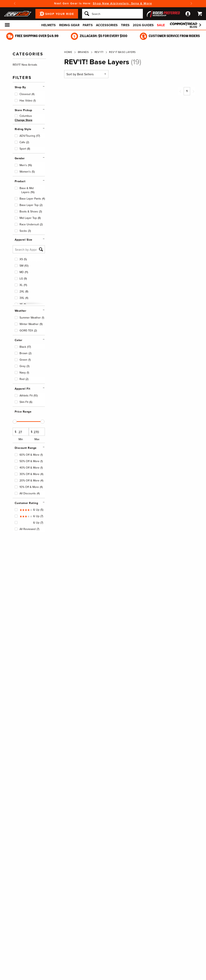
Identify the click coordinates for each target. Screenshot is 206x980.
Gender (20, 158)
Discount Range (26, 448)
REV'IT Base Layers (122, 52)
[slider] (15, 422)
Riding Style (23, 129)
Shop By (20, 87)
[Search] (112, 14)
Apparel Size (24, 240)
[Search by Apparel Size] (29, 249)
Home (68, 52)
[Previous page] (180, 91)
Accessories (107, 25)
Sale (161, 25)
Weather (21, 311)
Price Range (23, 412)
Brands (83, 52)
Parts (88, 25)
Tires (125, 25)
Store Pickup (23, 110)
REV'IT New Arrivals (25, 65)
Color (19, 340)
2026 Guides (143, 25)
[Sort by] (86, 74)
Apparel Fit (23, 389)
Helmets (48, 25)
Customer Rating (26, 503)
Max (37, 435)
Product (20, 181)
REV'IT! (99, 52)
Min (21, 435)
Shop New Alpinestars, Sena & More (122, 3)
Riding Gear (69, 25)
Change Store (24, 120)
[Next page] (193, 91)
